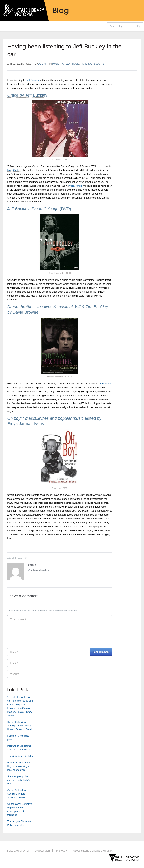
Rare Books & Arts (92, 64)
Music (56, 64)
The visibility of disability (20, 756)
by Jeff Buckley (27, 95)
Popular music (70, 64)
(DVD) (39, 209)
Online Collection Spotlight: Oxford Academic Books (16, 794)
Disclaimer (42, 851)
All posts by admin (40, 570)
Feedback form (18, 851)
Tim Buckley (104, 384)
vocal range (75, 186)
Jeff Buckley (32, 80)
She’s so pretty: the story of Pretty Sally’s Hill (18, 780)
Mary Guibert (14, 170)
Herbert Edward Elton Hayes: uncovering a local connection (19, 766)
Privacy (62, 851)
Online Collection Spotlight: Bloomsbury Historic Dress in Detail (19, 726)
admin (42, 64)
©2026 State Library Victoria (93, 851)
